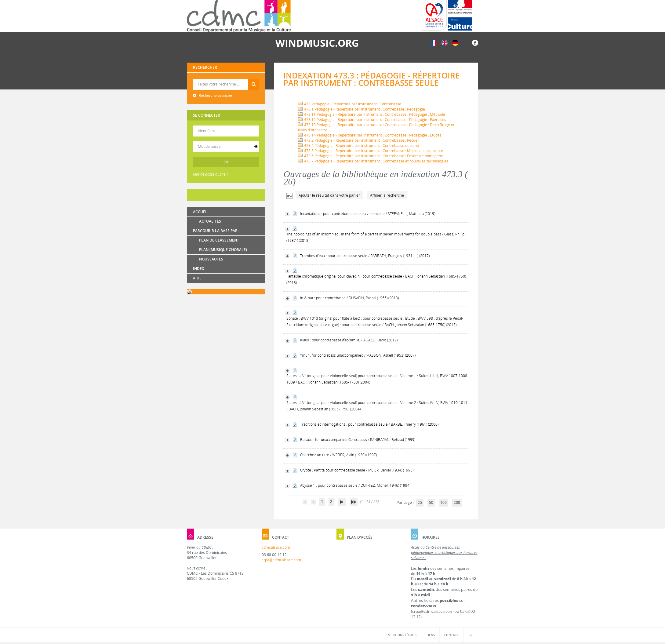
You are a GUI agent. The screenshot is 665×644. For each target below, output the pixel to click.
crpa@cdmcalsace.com (281, 560)
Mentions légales (402, 635)
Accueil (201, 212)
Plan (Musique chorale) (223, 250)
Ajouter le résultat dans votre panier (329, 195)
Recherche (226, 79)
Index (198, 269)
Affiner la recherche (387, 195)
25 (420, 502)
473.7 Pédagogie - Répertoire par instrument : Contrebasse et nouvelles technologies (373, 161)
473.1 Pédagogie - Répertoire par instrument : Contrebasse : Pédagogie (362, 109)
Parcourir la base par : (216, 231)
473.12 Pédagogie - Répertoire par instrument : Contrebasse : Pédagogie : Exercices (372, 120)
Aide (197, 278)
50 (431, 502)
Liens (431, 635)
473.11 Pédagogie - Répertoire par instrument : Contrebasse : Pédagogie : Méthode (372, 114)
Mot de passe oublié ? (210, 174)
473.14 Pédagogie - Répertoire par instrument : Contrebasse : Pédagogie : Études (370, 135)
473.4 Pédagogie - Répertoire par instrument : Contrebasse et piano (358, 146)
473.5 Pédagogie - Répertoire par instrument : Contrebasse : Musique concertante (371, 151)
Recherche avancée (215, 95)
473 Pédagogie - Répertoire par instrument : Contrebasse (350, 104)
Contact (451, 635)
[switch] (256, 147)
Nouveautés (211, 259)
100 (443, 502)
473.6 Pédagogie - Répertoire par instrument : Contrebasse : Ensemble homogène (371, 156)
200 (457, 502)
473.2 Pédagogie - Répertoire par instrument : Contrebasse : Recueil (359, 140)
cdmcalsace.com (276, 547)
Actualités (210, 221)
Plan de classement (219, 240)
